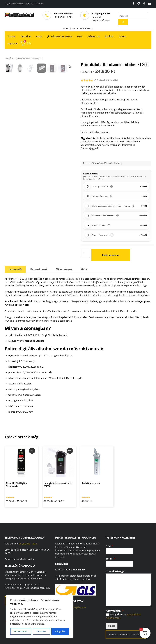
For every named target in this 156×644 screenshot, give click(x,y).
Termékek (26, 36)
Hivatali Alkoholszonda (91, 483)
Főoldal (11, 36)
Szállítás (109, 36)
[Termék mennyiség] (85, 253)
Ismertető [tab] (15, 269)
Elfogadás (60, 631)
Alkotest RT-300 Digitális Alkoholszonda (16, 485)
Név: (109, 546)
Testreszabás (21, 631)
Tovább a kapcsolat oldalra (126, 635)
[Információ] (112, 186)
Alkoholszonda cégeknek (29, 59)
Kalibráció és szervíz (60, 36)
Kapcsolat (13, 43)
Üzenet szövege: (115, 571)
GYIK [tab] (84, 269)
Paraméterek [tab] (39, 269)
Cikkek (122, 36)
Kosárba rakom (111, 255)
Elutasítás (41, 631)
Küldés (112, 626)
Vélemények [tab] (64, 269)
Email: (110, 559)
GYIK (80, 36)
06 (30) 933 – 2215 (28, 544)
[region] (40, 616)
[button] (70, 67)
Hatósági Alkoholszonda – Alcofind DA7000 (58, 485)
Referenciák (94, 36)
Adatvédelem (115, 611)
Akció (39, 36)
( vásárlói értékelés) (106, 80)
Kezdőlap (9, 59)
